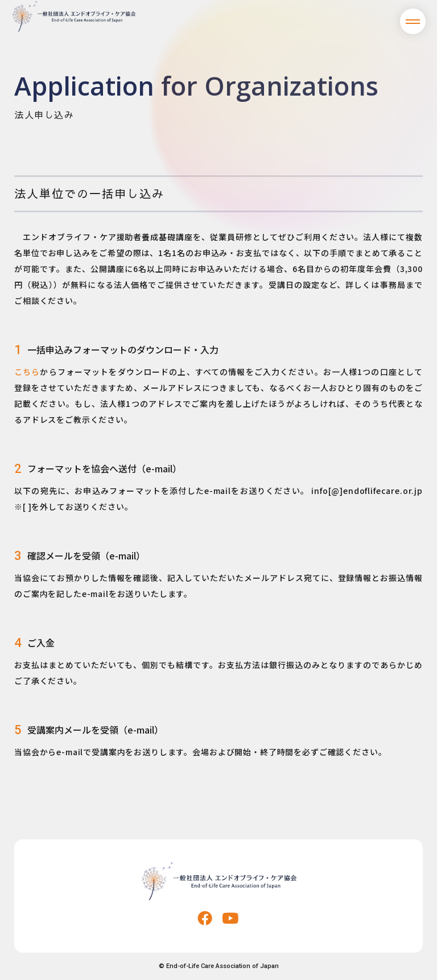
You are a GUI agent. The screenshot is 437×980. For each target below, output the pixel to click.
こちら (27, 372)
